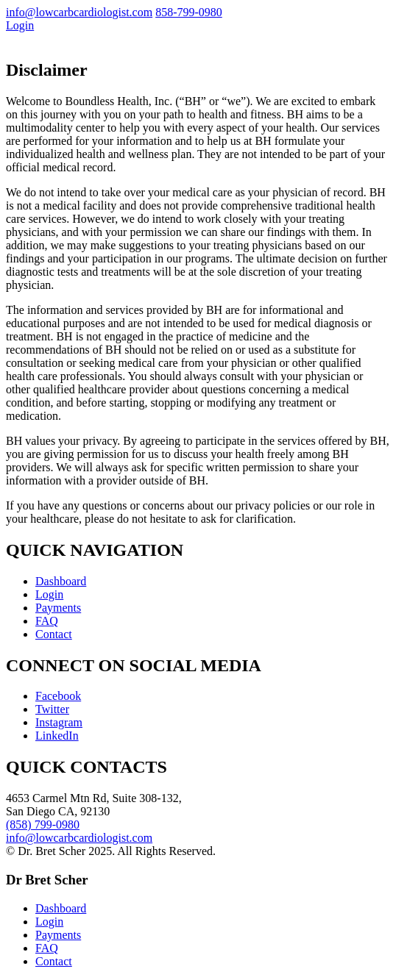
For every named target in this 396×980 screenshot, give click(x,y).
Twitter (52, 709)
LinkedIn (57, 736)
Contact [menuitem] (54, 961)
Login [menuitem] (49, 922)
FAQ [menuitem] (47, 948)
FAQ (47, 621)
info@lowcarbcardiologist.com (79, 12)
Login (20, 25)
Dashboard (61, 581)
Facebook (58, 696)
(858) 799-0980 (43, 825)
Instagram (59, 722)
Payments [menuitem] (58, 935)
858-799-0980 (189, 12)
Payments (58, 608)
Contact (54, 634)
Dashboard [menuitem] (61, 908)
